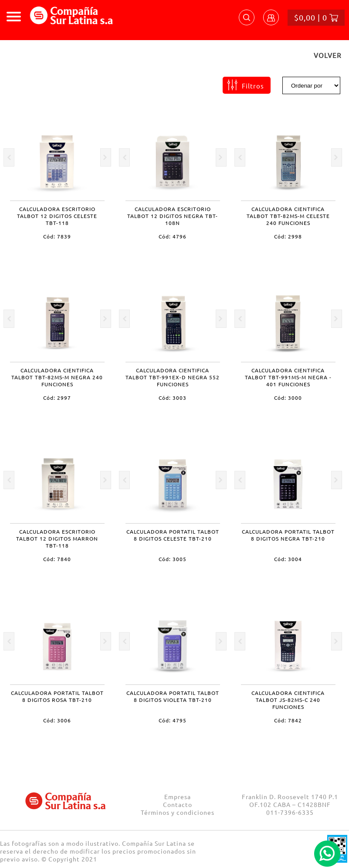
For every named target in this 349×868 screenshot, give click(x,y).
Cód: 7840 (57, 559)
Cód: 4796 (173, 236)
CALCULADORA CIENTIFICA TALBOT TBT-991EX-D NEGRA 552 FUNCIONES (173, 377)
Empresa (178, 797)
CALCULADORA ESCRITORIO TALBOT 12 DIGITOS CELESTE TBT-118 (57, 216)
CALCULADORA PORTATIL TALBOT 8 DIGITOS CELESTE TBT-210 (173, 535)
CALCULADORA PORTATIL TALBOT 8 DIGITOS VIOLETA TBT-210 (173, 696)
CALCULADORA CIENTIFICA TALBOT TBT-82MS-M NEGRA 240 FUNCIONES (57, 377)
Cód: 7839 (57, 236)
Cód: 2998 (288, 236)
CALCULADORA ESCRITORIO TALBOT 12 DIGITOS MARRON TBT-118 (57, 538)
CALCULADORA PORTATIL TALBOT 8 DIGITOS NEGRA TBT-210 (288, 535)
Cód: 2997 (57, 398)
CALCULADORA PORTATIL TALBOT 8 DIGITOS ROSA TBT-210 (57, 696)
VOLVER (327, 55)
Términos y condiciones (178, 812)
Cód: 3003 (173, 398)
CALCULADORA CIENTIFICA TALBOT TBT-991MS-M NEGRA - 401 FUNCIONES (288, 377)
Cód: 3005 (173, 559)
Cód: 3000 (288, 398)
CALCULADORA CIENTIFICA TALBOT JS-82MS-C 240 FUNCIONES (288, 700)
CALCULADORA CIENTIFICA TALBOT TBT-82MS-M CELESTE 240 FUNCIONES (288, 216)
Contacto (178, 804)
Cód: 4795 (173, 720)
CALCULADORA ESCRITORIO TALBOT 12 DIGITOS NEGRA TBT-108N (173, 216)
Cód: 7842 (288, 720)
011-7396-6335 (290, 812)
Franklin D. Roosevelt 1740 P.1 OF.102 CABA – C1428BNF (290, 800)
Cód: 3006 (57, 720)
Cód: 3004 (288, 559)
